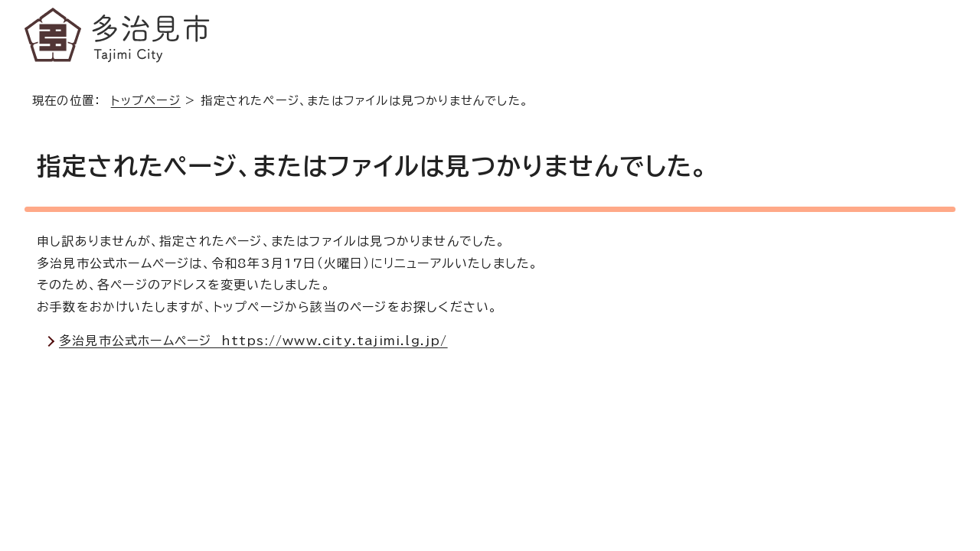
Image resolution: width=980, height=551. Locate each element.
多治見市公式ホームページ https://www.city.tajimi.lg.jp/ (253, 341)
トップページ (146, 101)
